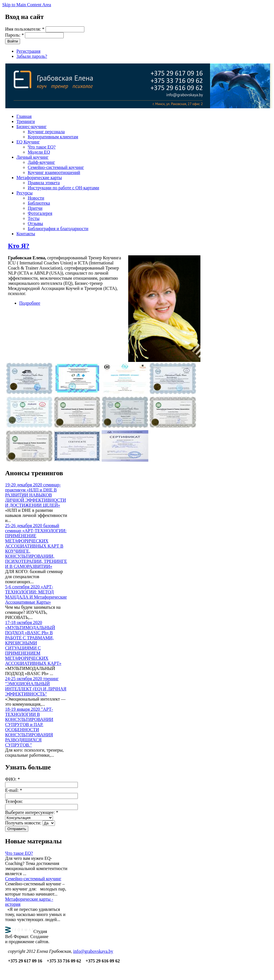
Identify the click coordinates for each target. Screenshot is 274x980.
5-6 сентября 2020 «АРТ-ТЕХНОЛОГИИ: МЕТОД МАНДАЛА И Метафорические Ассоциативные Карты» (36, 594)
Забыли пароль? (32, 56)
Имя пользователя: (25, 29)
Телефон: (14, 801)
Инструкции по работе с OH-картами (63, 188)
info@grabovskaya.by (93, 951)
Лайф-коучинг (41, 162)
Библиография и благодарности (58, 229)
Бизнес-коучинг (32, 127)
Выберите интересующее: (32, 812)
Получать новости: (24, 823)
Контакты (26, 234)
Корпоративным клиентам (53, 137)
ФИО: (12, 779)
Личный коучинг (32, 157)
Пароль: (14, 35)
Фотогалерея (40, 213)
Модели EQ (39, 152)
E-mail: (14, 790)
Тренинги (26, 121)
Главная (24, 116)
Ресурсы (24, 193)
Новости (36, 198)
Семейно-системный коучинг (56, 167)
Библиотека (39, 203)
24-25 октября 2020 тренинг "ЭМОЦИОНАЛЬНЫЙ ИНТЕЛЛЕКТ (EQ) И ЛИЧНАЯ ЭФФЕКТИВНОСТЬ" (36, 686)
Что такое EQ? (42, 147)
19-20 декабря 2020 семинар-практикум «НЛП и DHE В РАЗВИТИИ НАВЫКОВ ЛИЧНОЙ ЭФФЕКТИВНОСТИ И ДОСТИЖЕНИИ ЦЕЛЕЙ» (36, 495)
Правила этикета (44, 183)
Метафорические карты (39, 178)
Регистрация (28, 51)
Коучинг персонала (46, 132)
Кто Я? (19, 246)
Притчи (35, 208)
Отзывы (35, 223)
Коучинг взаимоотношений (54, 172)
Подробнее (30, 303)
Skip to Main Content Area (27, 5)
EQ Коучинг (28, 142)
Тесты (34, 218)
